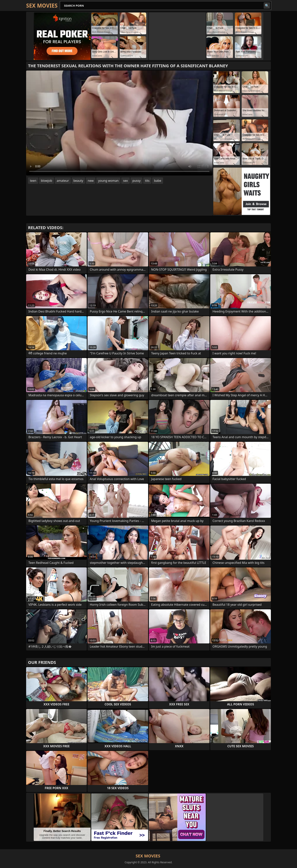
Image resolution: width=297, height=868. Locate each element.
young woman (108, 181)
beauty (78, 181)
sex (125, 181)
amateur (63, 181)
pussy (136, 181)
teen (33, 181)
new (91, 181)
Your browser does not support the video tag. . (119, 123)
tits (147, 181)
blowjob (47, 181)
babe (158, 181)
